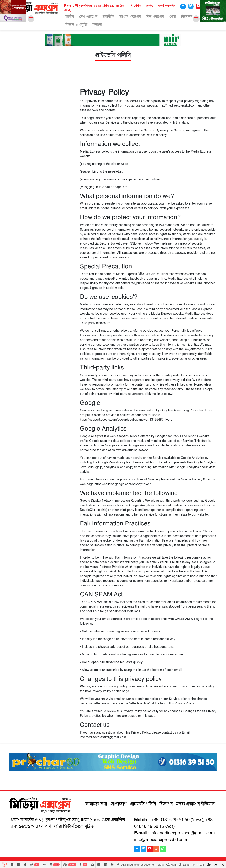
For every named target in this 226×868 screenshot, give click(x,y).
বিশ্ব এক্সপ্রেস (146, 16)
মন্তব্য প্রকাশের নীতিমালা (196, 803)
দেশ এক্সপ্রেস (85, 16)
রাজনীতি (103, 16)
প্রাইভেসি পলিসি (144, 803)
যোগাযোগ (119, 803)
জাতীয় (68, 16)
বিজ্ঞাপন (167, 803)
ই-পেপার (136, 6)
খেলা (161, 16)
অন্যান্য (69, 24)
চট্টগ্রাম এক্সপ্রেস (123, 16)
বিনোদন (174, 16)
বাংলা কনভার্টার (167, 6)
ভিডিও (150, 6)
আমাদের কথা (97, 803)
